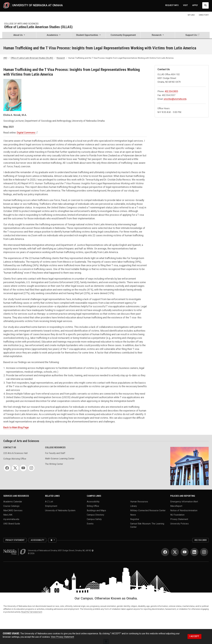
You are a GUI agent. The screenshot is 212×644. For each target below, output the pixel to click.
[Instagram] (31, 468)
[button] (19, 35)
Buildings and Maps (96, 510)
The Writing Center (54, 464)
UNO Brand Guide (12, 524)
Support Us (191, 35)
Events (90, 524)
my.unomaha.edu (11, 519)
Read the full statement (32, 612)
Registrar (135, 519)
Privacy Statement (179, 519)
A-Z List (49, 502)
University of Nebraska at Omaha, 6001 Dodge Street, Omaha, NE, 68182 (61, 550)
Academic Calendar (13, 502)
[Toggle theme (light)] (52, 540)
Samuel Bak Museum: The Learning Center (147, 525)
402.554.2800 (200, 540)
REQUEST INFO (172, 5)
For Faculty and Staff (55, 453)
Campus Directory (95, 515)
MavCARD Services (13, 510)
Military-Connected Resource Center (148, 510)
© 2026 (32, 553)
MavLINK (8, 515)
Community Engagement (123, 35)
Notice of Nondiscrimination (184, 510)
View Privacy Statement (62, 637)
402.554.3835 (171, 91)
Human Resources (139, 502)
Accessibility (93, 502)
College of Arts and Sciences (21, 24)
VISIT (185, 5)
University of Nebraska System (60, 510)
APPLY (195, 5)
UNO (5, 58)
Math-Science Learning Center (60, 459)
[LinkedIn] (194, 552)
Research (61, 58)
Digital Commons (26, 133)
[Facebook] (7, 468)
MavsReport (176, 506)
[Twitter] (15, 468)
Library (134, 506)
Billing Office (93, 506)
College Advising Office (15, 459)
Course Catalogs (11, 506)
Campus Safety (94, 519)
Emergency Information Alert (184, 502)
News (133, 515)
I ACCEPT (194, 636)
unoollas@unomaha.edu (175, 99)
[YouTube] (23, 468)
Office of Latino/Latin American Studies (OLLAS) (38, 27)
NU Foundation (177, 515)
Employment (51, 506)
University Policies (179, 524)
